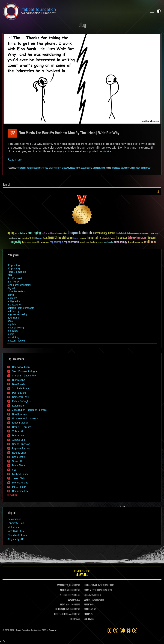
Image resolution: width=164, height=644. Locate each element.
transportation (99, 168)
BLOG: (86, 595)
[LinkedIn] (122, 630)
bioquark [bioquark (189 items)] (74, 233)
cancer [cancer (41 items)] (136, 234)
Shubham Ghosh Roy (24, 376)
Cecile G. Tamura (22, 427)
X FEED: (63, 595)
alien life (12, 298)
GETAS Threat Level (82, 574)
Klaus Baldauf (20, 423)
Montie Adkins (20, 483)
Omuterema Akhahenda (25, 418)
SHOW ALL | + (12, 495)
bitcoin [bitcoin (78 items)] (112, 233)
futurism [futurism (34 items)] (39, 238)
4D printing (14, 269)
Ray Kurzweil (15, 278)
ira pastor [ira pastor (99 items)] (121, 238)
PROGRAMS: (89, 610)
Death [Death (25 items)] (156, 234)
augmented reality (17, 314)
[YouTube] (128, 630)
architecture (14, 305)
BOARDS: (88, 600)
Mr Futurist (13, 527)
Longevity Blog (16, 523)
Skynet (11, 288)
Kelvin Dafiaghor (21, 401)
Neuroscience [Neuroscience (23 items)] (31, 243)
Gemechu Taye (20, 397)
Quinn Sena (19, 380)
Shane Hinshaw (21, 444)
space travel (75, 168)
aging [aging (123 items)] (11, 233)
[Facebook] (110, 630)
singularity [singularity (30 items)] (93, 243)
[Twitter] (116, 630)
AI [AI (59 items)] (16, 233)
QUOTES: (87, 619)
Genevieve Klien (21, 367)
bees (10, 321)
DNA (10, 275)
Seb (14, 470)
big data (12, 324)
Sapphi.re (53, 630)
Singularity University (19, 285)
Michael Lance (20, 474)
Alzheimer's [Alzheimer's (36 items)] (22, 234)
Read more (15, 160)
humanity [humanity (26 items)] (76, 238)
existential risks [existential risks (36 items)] (15, 238)
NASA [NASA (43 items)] (24, 243)
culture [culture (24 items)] (152, 234)
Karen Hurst (19, 406)
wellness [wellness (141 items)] (150, 242)
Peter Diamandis (17, 272)
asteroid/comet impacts (21, 308)
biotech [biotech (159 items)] (87, 233)
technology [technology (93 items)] (121, 242)
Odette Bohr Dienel (24, 168)
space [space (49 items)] (100, 242)
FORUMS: (74, 619)
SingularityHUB (16, 539)
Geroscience (14, 519)
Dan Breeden (19, 384)
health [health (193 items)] (53, 238)
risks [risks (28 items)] (87, 243)
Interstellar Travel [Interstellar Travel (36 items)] (108, 238)
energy (45, 168)
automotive (126, 168)
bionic (11, 334)
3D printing (14, 265)
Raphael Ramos (21, 448)
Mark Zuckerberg (17, 292)
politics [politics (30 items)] (38, 243)
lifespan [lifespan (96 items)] (151, 238)
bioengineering (16, 328)
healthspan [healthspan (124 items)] (66, 238)
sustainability (86, 168)
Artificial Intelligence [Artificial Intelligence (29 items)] (49, 234)
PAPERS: (87, 614)
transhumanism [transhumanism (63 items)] (136, 242)
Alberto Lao (19, 440)
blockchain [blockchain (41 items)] (120, 234)
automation (14, 318)
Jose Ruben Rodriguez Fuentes (29, 410)
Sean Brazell (19, 457)
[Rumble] (135, 630)
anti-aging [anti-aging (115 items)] (34, 233)
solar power (64, 168)
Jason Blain (19, 478)
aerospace (116, 168)
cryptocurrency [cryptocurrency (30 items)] (144, 234)
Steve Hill (17, 461)
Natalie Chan (19, 453)
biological (13, 331)
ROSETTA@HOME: (62, 614)
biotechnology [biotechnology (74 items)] (100, 233)
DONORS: (71, 600)
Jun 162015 (12, 133)
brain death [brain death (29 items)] (129, 234)
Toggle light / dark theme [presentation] (159, 11)
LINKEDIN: (63, 590)
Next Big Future (16, 531)
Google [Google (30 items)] (45, 238)
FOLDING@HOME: (62, 610)
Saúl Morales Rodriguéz (25, 371)
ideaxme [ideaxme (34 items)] (83, 238)
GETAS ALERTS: (90, 590)
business (38, 168)
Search (157, 191)
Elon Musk (136, 168)
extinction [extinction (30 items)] (25, 238)
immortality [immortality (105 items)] (94, 238)
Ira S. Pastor (19, 487)
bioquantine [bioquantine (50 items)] (62, 233)
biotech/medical (16, 341)
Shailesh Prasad (21, 388)
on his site (105, 151)
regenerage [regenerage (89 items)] (56, 242)
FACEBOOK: (61, 586)
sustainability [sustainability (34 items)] (109, 243)
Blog (82, 25)
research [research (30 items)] (82, 243)
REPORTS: (88, 605)
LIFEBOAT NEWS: (91, 586)
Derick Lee (18, 436)
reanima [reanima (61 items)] (45, 242)
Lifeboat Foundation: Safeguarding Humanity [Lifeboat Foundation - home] (74, 11)
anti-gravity (14, 301)
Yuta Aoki (18, 431)
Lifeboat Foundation (23, 630)
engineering (54, 168)
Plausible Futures (17, 535)
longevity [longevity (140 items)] (16, 242)
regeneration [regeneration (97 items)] (71, 242)
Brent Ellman (19, 465)
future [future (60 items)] (33, 238)
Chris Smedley (20, 491)
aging (11, 295)
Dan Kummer (19, 414)
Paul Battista (19, 393)
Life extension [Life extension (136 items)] (137, 238)
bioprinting (13, 337)
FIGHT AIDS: (65, 605)
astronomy (13, 311)
